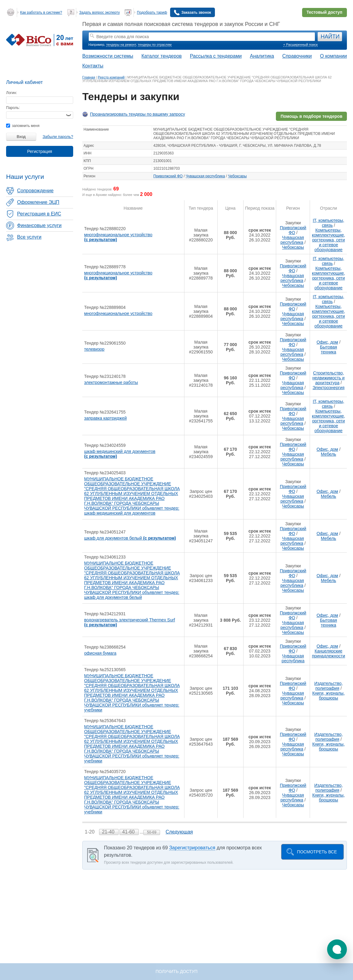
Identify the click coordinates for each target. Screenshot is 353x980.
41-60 (129, 832)
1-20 (90, 832)
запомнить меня (23, 126)
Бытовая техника (329, 349)
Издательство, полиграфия (328, 686)
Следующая (179, 832)
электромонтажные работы (111, 382)
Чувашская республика (205, 176)
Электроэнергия (328, 388)
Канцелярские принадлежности (328, 653)
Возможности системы (108, 56)
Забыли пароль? (58, 137)
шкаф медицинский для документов (120, 454)
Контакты (93, 66)
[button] (337, 949)
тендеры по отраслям (155, 45)
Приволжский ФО (168, 176)
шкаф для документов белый (130, 538)
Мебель (329, 454)
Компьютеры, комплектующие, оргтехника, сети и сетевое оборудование (328, 240)
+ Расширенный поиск (300, 45)
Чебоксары (237, 176)
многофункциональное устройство (118, 237)
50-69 (152, 832)
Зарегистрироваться (192, 848)
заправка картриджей (105, 418)
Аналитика (262, 56)
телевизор (94, 349)
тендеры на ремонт (121, 45)
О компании (333, 56)
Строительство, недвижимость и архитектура (329, 378)
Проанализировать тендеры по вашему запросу (137, 114)
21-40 (109, 832)
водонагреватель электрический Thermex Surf (130, 622)
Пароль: (13, 108)
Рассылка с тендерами (216, 56)
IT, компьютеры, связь (328, 223)
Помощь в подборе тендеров (311, 116)
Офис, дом (327, 342)
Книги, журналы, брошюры (328, 696)
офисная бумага (100, 653)
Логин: (12, 93)
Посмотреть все (317, 852)
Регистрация (40, 151)
